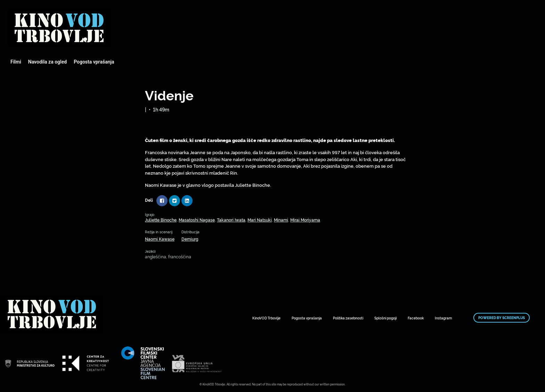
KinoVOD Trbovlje (266, 318)
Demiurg (190, 239)
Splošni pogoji (385, 318)
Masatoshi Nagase (197, 220)
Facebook (416, 318)
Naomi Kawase (160, 239)
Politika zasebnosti (348, 318)
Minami (281, 220)
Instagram (443, 318)
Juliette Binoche (161, 220)
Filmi (16, 62)
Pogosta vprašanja (94, 62)
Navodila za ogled (47, 62)
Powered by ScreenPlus (502, 318)
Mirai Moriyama (305, 220)
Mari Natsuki (260, 220)
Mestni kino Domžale (59, 28)
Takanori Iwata (231, 220)
